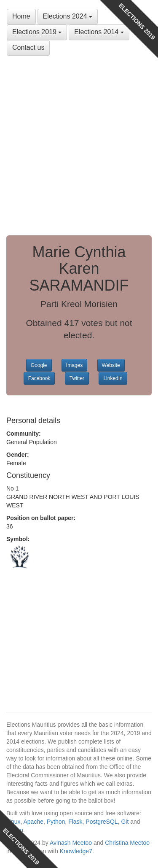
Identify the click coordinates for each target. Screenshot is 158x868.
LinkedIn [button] (113, 378)
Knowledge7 (76, 851)
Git (125, 822)
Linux (13, 822)
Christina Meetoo (127, 843)
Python (56, 822)
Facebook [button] (39, 378)
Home (21, 16)
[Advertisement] (79, 144)
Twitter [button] (77, 378)
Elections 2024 (68, 16)
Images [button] (74, 365)
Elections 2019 (37, 32)
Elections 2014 (99, 32)
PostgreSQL (102, 822)
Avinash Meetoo (71, 843)
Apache (33, 822)
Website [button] (111, 365)
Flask (75, 822)
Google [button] (39, 365)
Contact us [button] (28, 47)
